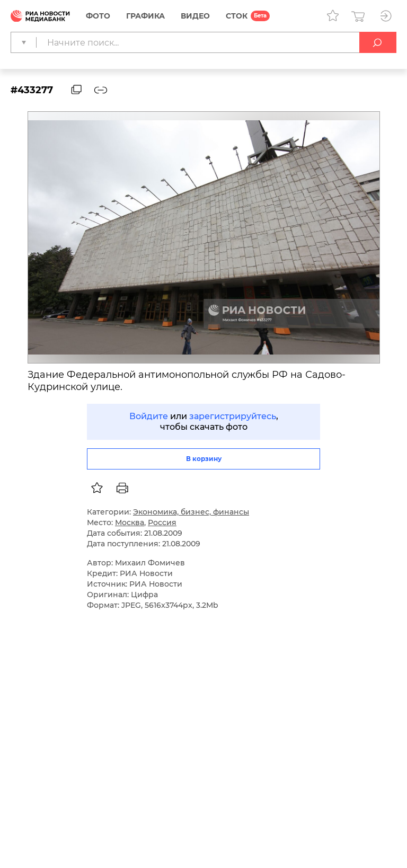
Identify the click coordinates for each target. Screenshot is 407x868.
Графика (145, 16)
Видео (195, 16)
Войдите (149, 416)
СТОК (237, 16)
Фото (98, 16)
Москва (130, 522)
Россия (162, 522)
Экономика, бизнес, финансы (191, 512)
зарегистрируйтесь (233, 416)
